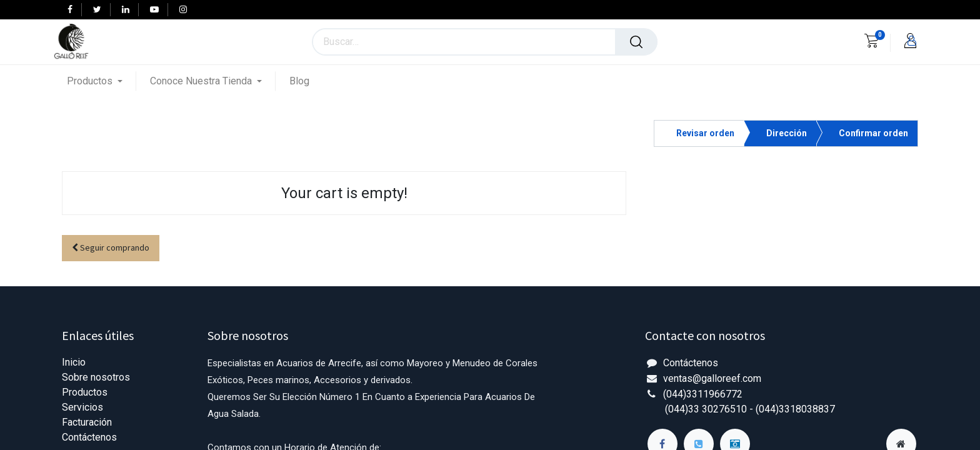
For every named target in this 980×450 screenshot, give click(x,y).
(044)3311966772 (703, 394)
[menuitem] (299, 81)
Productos (85, 392)
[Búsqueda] (636, 42)
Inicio (74, 362)
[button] (111, 248)
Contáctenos (89, 437)
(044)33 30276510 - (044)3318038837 (750, 409)
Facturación (87, 422)
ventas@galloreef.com (712, 378)
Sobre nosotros (96, 377)
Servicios (82, 407)
